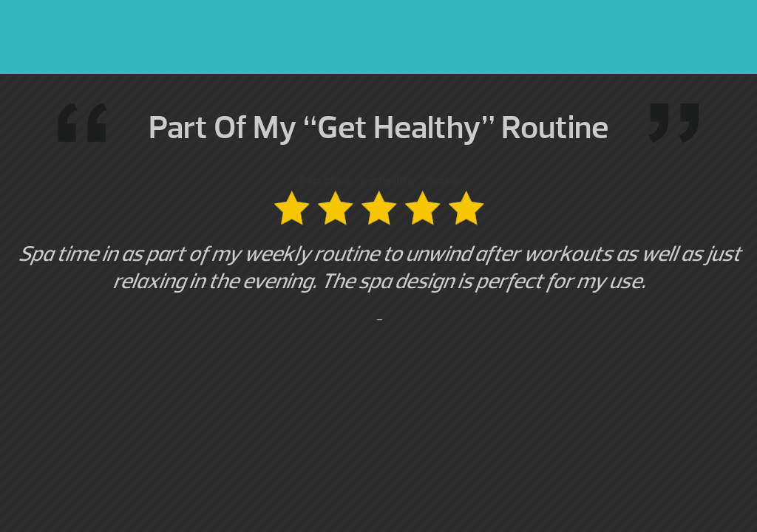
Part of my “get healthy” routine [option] (378, 251)
